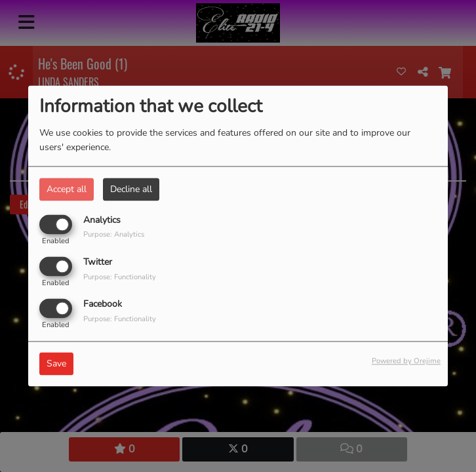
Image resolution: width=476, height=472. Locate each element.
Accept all (67, 189)
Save (56, 364)
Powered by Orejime (406, 362)
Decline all (131, 189)
